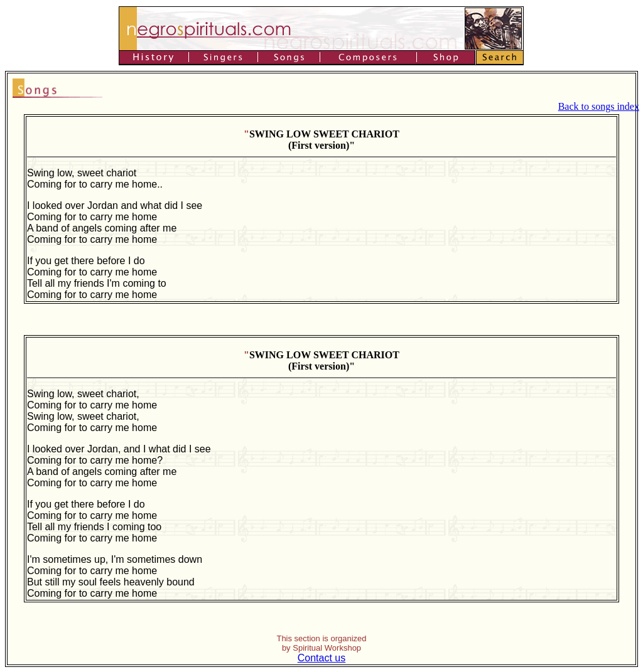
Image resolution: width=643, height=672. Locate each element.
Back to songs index (599, 106)
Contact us (321, 658)
